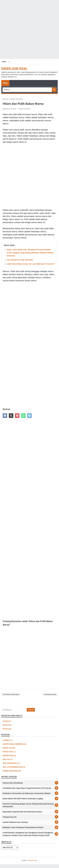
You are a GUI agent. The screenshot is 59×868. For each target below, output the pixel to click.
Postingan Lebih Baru (11, 695)
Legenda (8, 740)
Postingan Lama (50, 695)
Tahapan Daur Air (10, 817)
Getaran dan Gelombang (13, 783)
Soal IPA (8, 759)
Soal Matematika (11, 763)
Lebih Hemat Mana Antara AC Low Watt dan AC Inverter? (31, 264)
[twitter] (11, 416)
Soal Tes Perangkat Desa (14, 767)
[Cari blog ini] (14, 710)
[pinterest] (17, 416)
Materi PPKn (9, 756)
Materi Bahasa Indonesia (14, 744)
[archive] (10, 847)
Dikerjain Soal (14, 69)
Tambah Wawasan (12, 771)
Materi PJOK (9, 752)
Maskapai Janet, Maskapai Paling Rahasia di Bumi (23, 827)
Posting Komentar (24, 109)
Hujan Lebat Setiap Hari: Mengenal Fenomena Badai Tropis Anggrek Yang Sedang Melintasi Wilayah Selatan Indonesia (30, 253)
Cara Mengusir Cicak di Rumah (20, 260)
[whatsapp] (23, 416)
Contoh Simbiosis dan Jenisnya (15, 822)
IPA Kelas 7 (7, 721)
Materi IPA (9, 748)
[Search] (27, 90)
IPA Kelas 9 (7, 729)
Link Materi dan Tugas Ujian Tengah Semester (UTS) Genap (27, 788)
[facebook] (5, 416)
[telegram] (29, 416)
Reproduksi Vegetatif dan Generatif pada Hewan (22, 812)
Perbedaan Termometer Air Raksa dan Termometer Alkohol (26, 793)
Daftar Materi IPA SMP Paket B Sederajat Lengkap (23, 799)
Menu (5, 83)
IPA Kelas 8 (7, 725)
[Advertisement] (29, 29)
